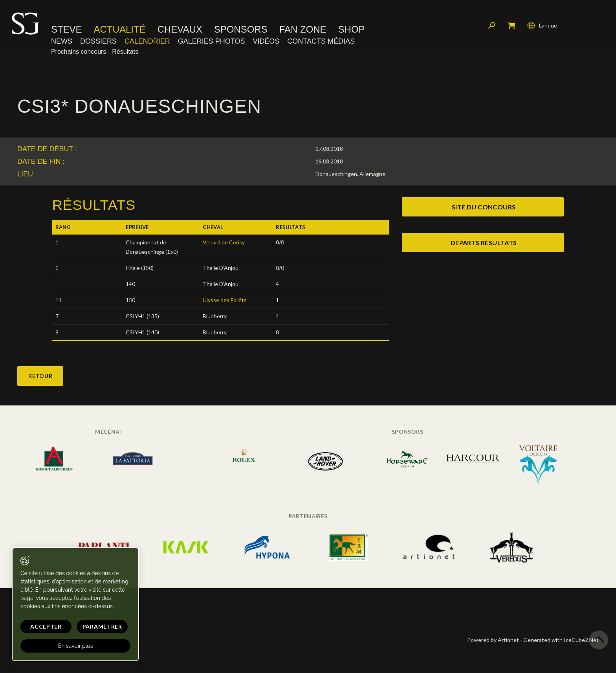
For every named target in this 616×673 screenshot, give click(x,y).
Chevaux (180, 29)
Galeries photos (212, 41)
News (62, 41)
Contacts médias (321, 41)
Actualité (120, 29)
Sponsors (241, 29)
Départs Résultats (484, 243)
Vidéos (266, 41)
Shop (352, 29)
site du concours (484, 207)
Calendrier (147, 41)
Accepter (46, 626)
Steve (67, 29)
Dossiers (98, 41)
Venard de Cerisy (224, 242)
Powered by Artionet (493, 640)
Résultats (125, 52)
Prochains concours (79, 52)
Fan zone (303, 29)
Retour (40, 376)
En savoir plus (76, 646)
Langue (542, 26)
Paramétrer (102, 626)
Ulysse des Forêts (225, 300)
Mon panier (511, 26)
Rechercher (492, 26)
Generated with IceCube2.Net (561, 640)
